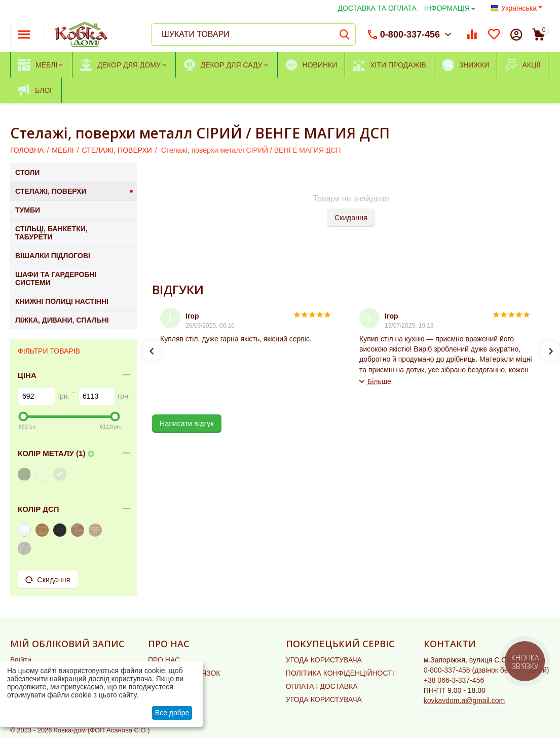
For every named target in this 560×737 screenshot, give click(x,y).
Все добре (172, 713)
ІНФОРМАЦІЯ (447, 8)
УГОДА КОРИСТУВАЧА (324, 660)
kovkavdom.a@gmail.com (464, 700)
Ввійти (21, 660)
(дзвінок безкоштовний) (487, 670)
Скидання (351, 218)
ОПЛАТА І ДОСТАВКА (322, 686)
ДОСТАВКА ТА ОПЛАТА (377, 8)
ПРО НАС (164, 660)
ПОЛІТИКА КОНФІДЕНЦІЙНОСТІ (340, 673)
